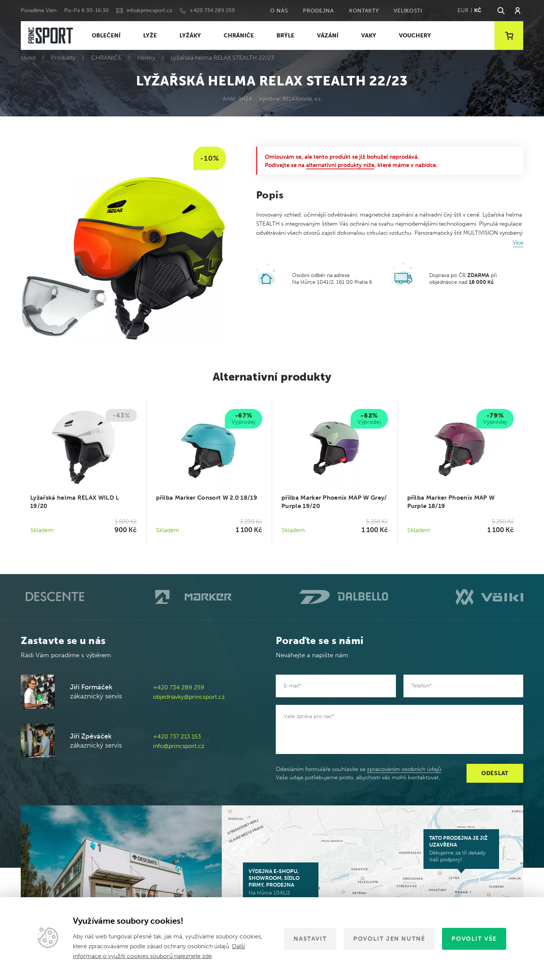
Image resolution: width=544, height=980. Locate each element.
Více (518, 243)
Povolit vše (474, 939)
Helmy (146, 58)
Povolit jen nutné (389, 939)
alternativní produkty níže (340, 165)
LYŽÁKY (190, 36)
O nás (279, 11)
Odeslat (495, 773)
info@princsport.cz (149, 10)
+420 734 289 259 (212, 10)
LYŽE (150, 36)
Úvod (28, 58)
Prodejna (318, 11)
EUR (463, 10)
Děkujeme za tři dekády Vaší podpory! (461, 849)
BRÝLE (285, 36)
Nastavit (310, 939)
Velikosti (408, 11)
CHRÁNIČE (239, 36)
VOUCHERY (415, 36)
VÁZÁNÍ (328, 36)
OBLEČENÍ (106, 36)
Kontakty (364, 11)
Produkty (63, 58)
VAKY (369, 36)
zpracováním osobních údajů (404, 769)
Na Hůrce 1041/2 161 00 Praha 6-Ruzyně (281, 886)
